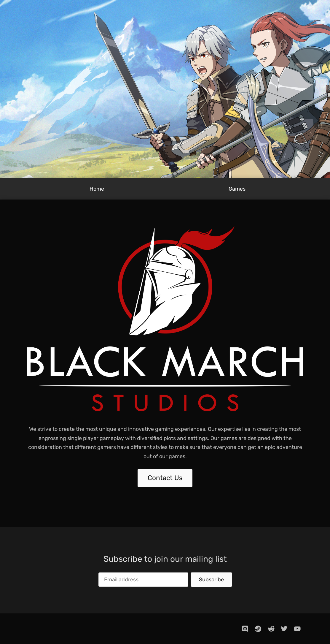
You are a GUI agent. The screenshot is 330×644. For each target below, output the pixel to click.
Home (97, 189)
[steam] (258, 629)
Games (237, 189)
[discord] (245, 629)
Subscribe (211, 580)
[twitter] (284, 629)
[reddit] (271, 629)
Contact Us (165, 478)
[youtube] (297, 629)
